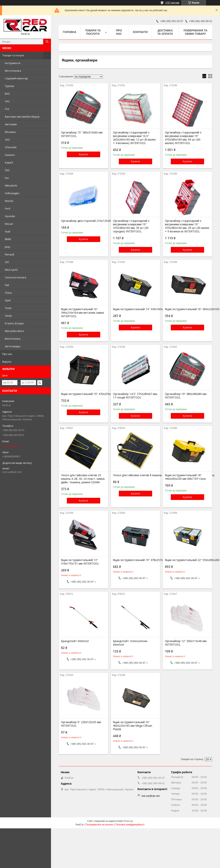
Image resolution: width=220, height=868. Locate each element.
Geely (8, 316)
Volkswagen (12, 193)
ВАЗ (7, 94)
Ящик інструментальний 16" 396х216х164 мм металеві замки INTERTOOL (82, 313)
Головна (70, 32)
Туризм (9, 86)
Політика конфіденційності (130, 825)
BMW (8, 239)
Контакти (140, 32)
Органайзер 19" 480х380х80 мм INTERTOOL (186, 396)
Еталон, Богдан (14, 323)
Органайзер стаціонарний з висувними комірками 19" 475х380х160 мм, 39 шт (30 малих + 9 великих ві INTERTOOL (187, 226)
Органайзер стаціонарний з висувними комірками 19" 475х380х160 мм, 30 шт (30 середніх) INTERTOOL (131, 226)
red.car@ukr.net (12, 446)
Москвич (10, 132)
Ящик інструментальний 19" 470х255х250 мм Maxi (84, 394)
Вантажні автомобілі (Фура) (22, 117)
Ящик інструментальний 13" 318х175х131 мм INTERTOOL (80, 562)
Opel (8, 300)
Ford (8, 208)
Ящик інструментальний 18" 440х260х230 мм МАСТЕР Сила (185, 477)
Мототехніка (13, 71)
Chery (8, 293)
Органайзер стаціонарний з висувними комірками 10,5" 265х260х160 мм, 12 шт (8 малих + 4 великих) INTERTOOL (134, 138)
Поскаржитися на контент (100, 825)
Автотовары (13, 346)
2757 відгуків (172, 3)
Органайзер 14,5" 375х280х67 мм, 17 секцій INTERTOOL (135, 396)
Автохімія (11, 124)
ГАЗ (7, 109)
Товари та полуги (13, 55)
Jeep (8, 247)
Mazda (9, 201)
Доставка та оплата (165, 32)
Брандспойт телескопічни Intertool (130, 643)
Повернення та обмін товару (195, 32)
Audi (8, 231)
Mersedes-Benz (14, 331)
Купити (84, 154)
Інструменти (13, 63)
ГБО (7, 170)
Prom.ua (128, 821)
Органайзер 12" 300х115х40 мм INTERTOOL (186, 643)
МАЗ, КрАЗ (11, 270)
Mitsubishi (11, 185)
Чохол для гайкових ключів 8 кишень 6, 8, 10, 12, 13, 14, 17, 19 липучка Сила (135, 475)
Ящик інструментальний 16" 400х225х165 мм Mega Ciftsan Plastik (133, 726)
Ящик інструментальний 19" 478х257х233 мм (135, 560)
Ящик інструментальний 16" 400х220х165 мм (187, 309)
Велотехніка (13, 339)
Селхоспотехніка (15, 277)
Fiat (7, 285)
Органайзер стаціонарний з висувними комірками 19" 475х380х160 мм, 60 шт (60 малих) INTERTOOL (183, 138)
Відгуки (7, 362)
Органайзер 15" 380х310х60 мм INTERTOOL (82, 134)
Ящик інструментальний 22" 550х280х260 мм (187, 560)
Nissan (9, 224)
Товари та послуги (93, 32)
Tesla (8, 308)
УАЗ (7, 101)
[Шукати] (47, 42)
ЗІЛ (7, 262)
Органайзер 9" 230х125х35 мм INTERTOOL (81, 724)
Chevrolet (11, 147)
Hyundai (10, 216)
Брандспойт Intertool (75, 641)
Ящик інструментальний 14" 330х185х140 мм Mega (135, 309)
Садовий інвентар (16, 78)
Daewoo (10, 155)
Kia (7, 178)
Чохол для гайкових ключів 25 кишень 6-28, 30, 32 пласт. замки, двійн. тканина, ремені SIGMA (83, 479)
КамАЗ (9, 163)
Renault (10, 254)
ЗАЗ (7, 140)
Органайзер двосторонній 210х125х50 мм (84, 221)
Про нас (7, 354)
